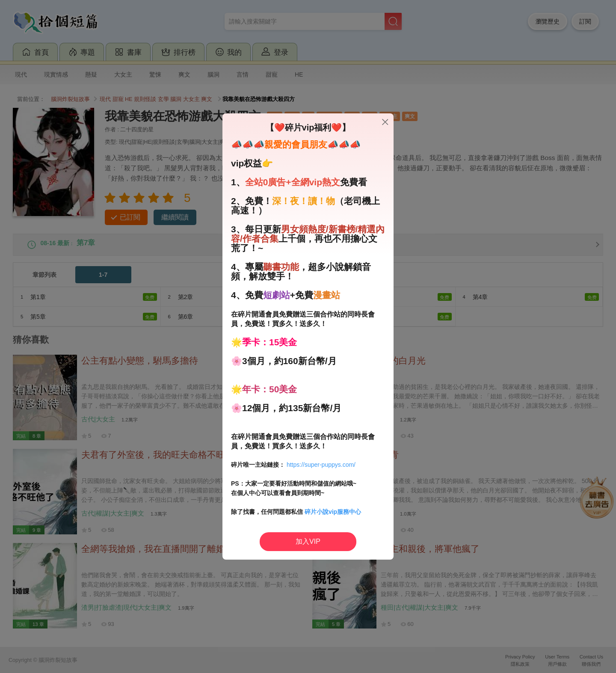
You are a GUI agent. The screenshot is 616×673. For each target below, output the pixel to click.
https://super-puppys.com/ (321, 465)
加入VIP (308, 541)
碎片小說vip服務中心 (333, 512)
